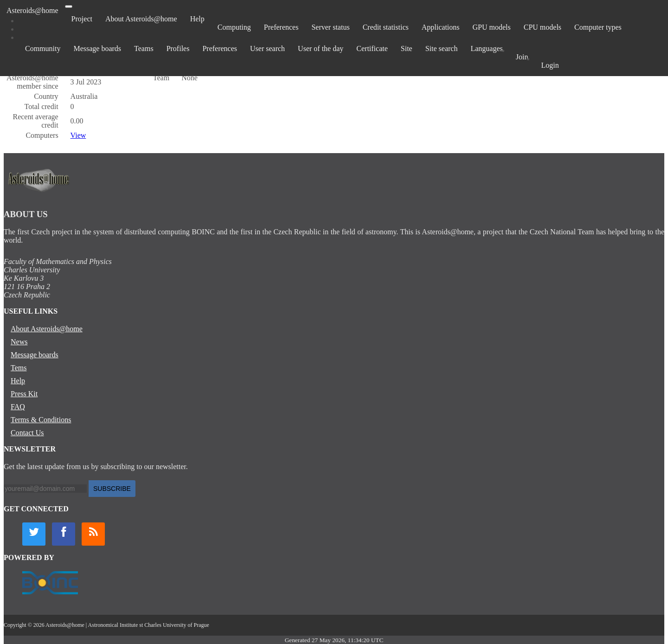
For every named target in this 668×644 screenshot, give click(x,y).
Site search (442, 48)
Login (550, 65)
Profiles (178, 48)
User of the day (321, 48)
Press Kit (24, 394)
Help (197, 19)
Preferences (281, 27)
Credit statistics (386, 27)
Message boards (97, 48)
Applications (441, 27)
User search (267, 48)
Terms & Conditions (41, 420)
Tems (19, 368)
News (19, 342)
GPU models (492, 27)
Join (522, 57)
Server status (330, 27)
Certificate (372, 48)
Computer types (598, 27)
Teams (144, 48)
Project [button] (82, 19)
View (78, 135)
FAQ (18, 407)
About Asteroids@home (141, 19)
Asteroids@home (32, 10)
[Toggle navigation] (69, 6)
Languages (486, 48)
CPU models (543, 27)
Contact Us (27, 433)
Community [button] (43, 48)
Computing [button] (234, 27)
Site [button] (407, 48)
